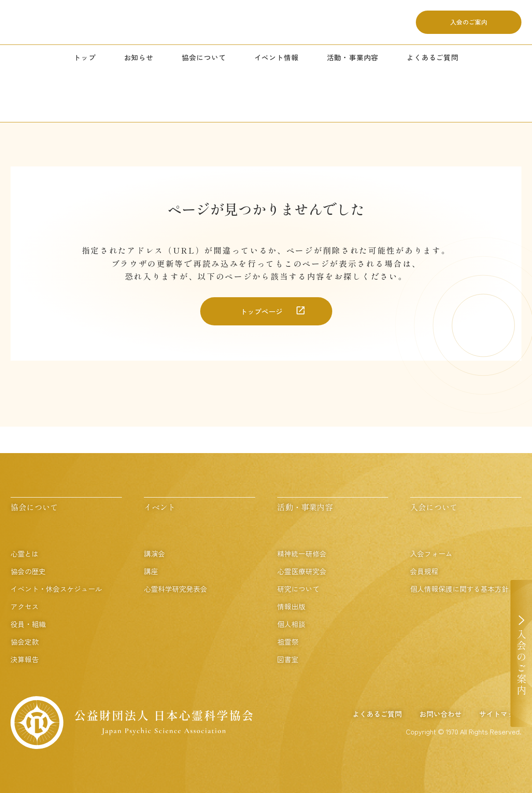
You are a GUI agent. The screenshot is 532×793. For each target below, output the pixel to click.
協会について (204, 65)
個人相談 (291, 624)
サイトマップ (500, 714)
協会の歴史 (28, 571)
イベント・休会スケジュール (56, 589)
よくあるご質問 (433, 65)
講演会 (154, 553)
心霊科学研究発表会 (176, 589)
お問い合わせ (440, 714)
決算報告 (25, 659)
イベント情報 (277, 65)
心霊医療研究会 (302, 571)
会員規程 (424, 571)
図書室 (288, 659)
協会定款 (25, 642)
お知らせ (139, 65)
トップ (84, 65)
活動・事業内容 (353, 65)
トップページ (261, 311)
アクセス (25, 606)
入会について (434, 507)
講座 (151, 571)
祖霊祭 (288, 642)
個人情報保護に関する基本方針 (459, 589)
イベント (160, 507)
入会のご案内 (469, 26)
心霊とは (25, 553)
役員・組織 (28, 624)
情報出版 (291, 606)
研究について (298, 589)
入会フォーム (431, 553)
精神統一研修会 (302, 553)
